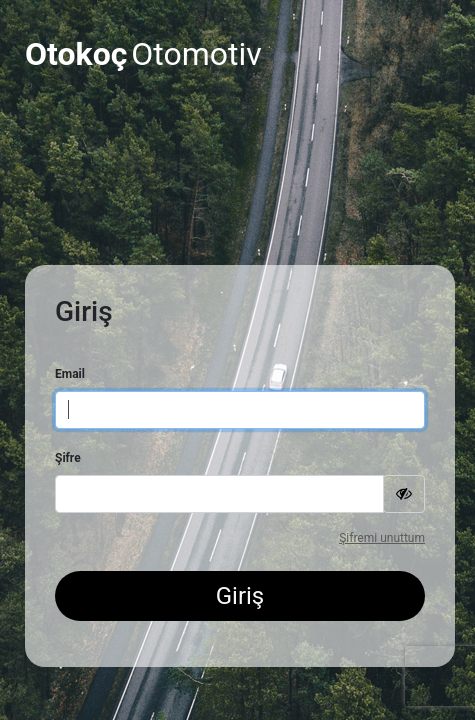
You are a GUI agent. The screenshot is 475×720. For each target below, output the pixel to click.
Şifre (68, 458)
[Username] (240, 410)
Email (70, 374)
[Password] (219, 494)
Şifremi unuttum (382, 538)
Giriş (240, 596)
